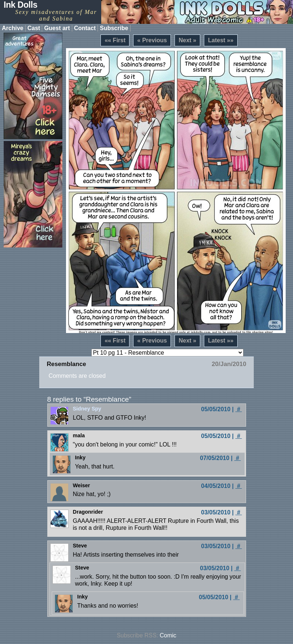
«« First (115, 40)
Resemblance (66, 364)
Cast (34, 28)
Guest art (57, 28)
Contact (85, 28)
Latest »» (221, 40)
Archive (13, 28)
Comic (168, 635)
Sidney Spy (87, 409)
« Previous (152, 40)
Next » (187, 40)
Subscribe (114, 28)
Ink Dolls (21, 5)
